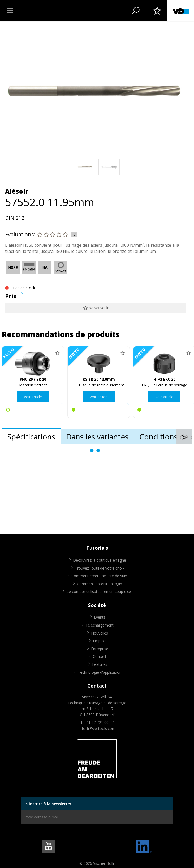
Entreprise (100, 649)
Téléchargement (100, 625)
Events (100, 617)
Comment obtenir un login (100, 584)
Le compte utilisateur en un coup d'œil (100, 591)
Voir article (33, 397)
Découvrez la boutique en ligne (100, 560)
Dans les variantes (97, 437)
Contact (100, 656)
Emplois (100, 641)
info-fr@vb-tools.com (97, 728)
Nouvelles (100, 633)
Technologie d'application (100, 672)
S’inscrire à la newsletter (49, 804)
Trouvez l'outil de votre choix (100, 568)
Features (100, 664)
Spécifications (31, 437)
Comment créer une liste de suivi (100, 576)
